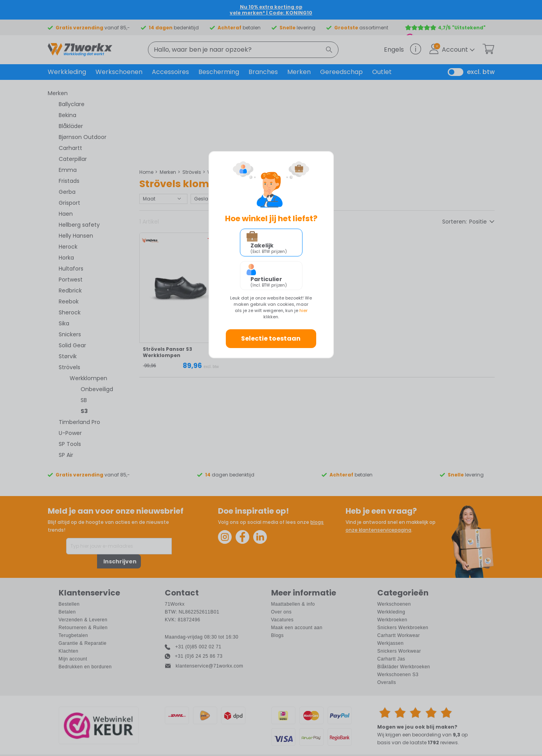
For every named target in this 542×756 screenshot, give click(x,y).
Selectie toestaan (271, 338)
